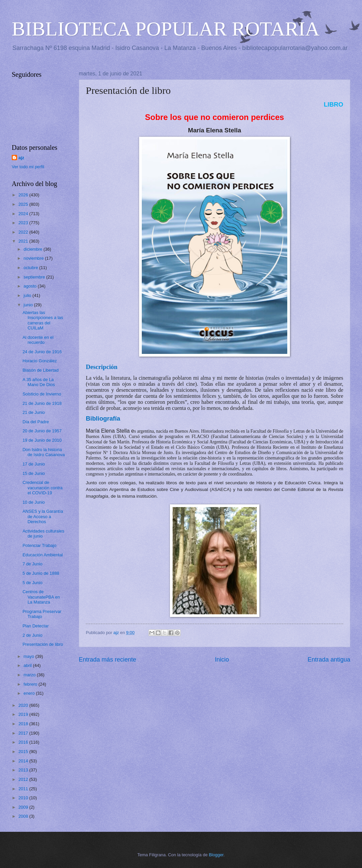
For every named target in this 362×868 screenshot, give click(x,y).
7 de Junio (32, 564)
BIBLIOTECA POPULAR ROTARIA (166, 29)
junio (29, 305)
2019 (24, 714)
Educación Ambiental (43, 555)
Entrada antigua (329, 660)
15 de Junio (34, 473)
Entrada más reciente (107, 660)
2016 (24, 742)
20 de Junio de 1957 (42, 431)
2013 (24, 770)
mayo (29, 656)
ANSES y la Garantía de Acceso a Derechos (43, 516)
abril (28, 665)
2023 (24, 223)
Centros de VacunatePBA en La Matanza (41, 597)
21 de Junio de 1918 (42, 403)
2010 (24, 798)
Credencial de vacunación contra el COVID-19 (43, 488)
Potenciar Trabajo (39, 545)
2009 (24, 807)
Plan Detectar (36, 626)
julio (28, 295)
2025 (24, 204)
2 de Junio (32, 635)
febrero (31, 684)
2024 (24, 214)
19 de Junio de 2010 (42, 440)
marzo (30, 675)
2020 (24, 705)
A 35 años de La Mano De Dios (39, 382)
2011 (24, 789)
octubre (31, 268)
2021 (24, 241)
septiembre (35, 277)
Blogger (216, 855)
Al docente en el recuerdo (38, 340)
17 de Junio (34, 464)
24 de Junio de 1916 (42, 352)
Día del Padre (36, 422)
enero (30, 693)
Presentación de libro (43, 644)
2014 (24, 761)
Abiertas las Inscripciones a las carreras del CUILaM (43, 320)
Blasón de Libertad (40, 370)
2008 (24, 816)
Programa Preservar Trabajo (42, 614)
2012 (24, 779)
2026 (24, 195)
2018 (24, 724)
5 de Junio (32, 583)
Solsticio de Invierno (42, 394)
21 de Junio (34, 412)
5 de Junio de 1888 (41, 573)
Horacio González (40, 361)
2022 (24, 232)
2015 (24, 752)
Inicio (222, 660)
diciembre (33, 249)
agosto (31, 286)
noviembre (34, 258)
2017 (24, 733)
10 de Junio (34, 502)
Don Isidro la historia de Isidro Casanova (44, 452)
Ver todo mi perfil (28, 167)
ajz (21, 158)
